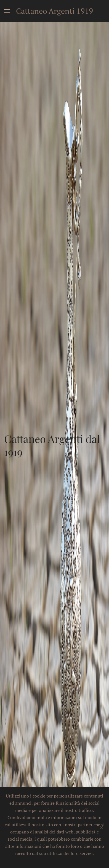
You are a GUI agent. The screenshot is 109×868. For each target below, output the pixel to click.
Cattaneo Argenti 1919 (55, 11)
